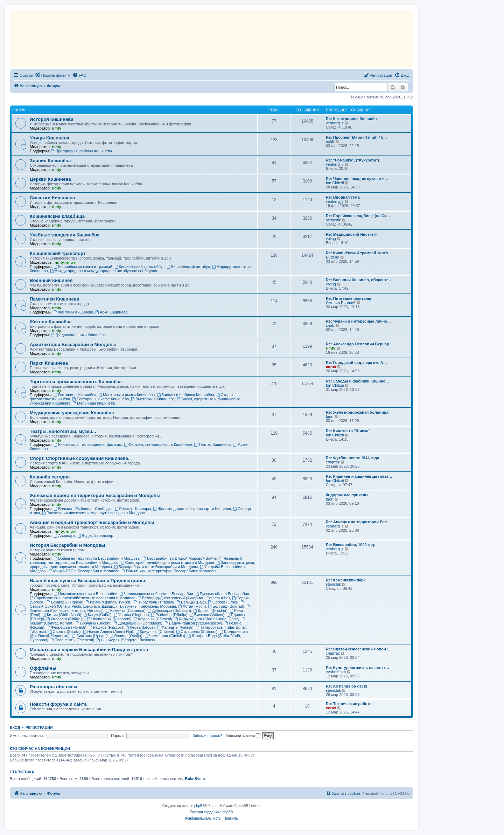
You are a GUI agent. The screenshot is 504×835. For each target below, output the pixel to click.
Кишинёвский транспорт (58, 253)
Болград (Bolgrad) (226, 606)
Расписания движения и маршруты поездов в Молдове (93, 513)
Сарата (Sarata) (65, 632)
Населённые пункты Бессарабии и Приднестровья (88, 581)
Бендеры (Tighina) (65, 602)
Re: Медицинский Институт (352, 234)
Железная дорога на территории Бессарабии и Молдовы (95, 495)
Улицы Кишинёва (50, 138)
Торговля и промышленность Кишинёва (76, 382)
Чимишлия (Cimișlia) (165, 636)
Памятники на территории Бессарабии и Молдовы (169, 571)
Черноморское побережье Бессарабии (156, 594)
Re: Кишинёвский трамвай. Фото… (359, 253)
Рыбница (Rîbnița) (169, 615)
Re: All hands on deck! (346, 686)
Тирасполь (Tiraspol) (154, 602)
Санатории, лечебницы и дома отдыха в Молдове (167, 563)
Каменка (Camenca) (126, 610)
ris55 (330, 142)
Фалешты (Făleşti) (175, 627)
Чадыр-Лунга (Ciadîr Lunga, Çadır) (207, 619)
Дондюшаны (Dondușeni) (138, 623)
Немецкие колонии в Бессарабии (85, 594)
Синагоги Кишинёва (52, 198)
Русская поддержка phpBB (211, 812)
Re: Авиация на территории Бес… (358, 522)
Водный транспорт (96, 536)
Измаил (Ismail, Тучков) (108, 602)
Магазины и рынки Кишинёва (127, 395)
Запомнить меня (243, 736)
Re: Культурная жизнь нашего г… (358, 668)
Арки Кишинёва (111, 312)
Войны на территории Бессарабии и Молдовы (97, 558)
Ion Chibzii (335, 183)
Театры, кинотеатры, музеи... (63, 431)
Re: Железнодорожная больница (357, 412)
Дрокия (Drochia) (210, 610)
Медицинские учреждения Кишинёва (72, 413)
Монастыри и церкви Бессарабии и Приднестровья (89, 650)
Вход (15, 727)
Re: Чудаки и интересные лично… (358, 321)
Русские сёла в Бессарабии (222, 594)
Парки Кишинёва (49, 363)
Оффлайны (43, 668)
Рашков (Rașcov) (106, 627)
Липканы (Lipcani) (90, 636)
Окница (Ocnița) (126, 636)
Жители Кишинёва (51, 322)
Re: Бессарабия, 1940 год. (351, 545)
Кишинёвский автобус (188, 267)
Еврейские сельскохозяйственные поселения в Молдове (83, 598)
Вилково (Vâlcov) (207, 615)
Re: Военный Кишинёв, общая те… (359, 280)
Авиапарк (64, 536)
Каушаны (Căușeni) (153, 619)
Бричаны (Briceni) (93, 623)
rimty (57, 128)
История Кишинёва (52, 119)
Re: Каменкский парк (346, 580)
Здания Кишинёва (50, 161)
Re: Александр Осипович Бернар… (359, 344)
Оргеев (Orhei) (223, 602)
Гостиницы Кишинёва (75, 395)
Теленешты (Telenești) (72, 640)
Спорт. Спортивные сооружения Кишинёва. (80, 458)
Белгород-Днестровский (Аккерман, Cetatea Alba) (184, 598)
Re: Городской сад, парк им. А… (356, 363)
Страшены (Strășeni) (197, 632)
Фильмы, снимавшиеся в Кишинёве (158, 444)
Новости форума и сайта (58, 704)
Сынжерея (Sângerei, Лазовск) (125, 640)
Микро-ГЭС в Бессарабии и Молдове (84, 571)
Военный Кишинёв (51, 280)
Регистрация (39, 727)
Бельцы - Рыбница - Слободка (83, 509)
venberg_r (335, 123)
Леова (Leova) (140, 627)
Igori (330, 416)
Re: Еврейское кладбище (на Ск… (358, 216)
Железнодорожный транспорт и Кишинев (192, 509)
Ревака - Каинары (133, 509)
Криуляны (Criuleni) (155, 632)
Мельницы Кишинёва (94, 403)
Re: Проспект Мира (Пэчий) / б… (356, 137)
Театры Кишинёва (212, 444)
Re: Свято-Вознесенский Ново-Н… (359, 649)
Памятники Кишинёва (54, 299)
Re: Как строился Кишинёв (351, 119)
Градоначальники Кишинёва (78, 335)
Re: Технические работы (349, 704)
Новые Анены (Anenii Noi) (108, 632)
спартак (333, 462)
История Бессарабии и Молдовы (68, 545)
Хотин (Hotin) (192, 606)
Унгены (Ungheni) (131, 615)
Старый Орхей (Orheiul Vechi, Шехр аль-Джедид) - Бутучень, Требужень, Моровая (137, 604)
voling (331, 239)
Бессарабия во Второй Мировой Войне (180, 558)
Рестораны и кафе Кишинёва (101, 399)
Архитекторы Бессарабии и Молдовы (73, 344)
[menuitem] (52, 75)
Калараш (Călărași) (65, 619)
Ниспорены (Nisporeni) (109, 619)
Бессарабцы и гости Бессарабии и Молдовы (156, 567)
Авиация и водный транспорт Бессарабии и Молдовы (92, 522)
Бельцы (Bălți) (191, 602)
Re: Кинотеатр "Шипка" (348, 431)
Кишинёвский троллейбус (139, 267)
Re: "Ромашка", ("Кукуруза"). (353, 160)
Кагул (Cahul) (97, 615)
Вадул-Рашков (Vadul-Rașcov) (193, 623)
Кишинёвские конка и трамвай (83, 267)
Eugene (332, 257)
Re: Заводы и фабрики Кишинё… (358, 381)
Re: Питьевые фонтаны (348, 298)
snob (330, 325)
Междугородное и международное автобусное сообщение (104, 271)
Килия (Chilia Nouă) (62, 615)
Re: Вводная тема (343, 197)
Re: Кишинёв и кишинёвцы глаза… (359, 476)
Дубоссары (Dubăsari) (169, 610)
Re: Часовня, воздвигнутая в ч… (357, 179)
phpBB (199, 806)
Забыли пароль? (207, 736)
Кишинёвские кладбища (57, 216)
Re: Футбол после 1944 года (352, 458)
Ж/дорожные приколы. (348, 495)
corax (331, 367)
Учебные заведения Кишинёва (65, 235)
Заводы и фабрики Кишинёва (186, 395)
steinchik (333, 220)
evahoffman (336, 672)
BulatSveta (195, 779)
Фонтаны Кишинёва (73, 312)
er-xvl (71, 262)
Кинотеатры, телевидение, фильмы (87, 444)
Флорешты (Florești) (66, 627)
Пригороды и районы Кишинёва (81, 151)
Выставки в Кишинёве (153, 399)
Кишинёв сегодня (50, 477)
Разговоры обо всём (53, 687)
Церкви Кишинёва (50, 179)
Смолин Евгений (341, 303)
